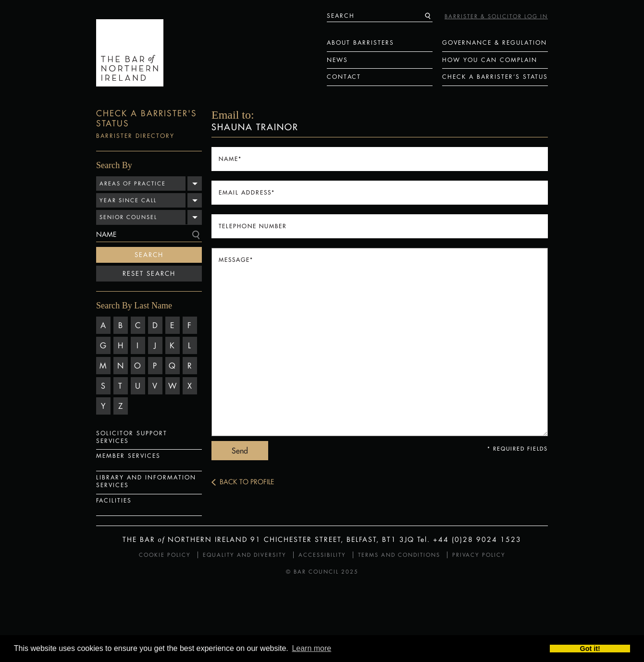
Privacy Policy (479, 555)
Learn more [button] (311, 649)
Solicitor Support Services (132, 437)
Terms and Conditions (399, 555)
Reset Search (149, 273)
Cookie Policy (165, 555)
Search (149, 255)
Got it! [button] (590, 649)
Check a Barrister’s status (495, 77)
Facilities (114, 500)
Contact (344, 77)
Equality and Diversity (245, 555)
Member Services (128, 456)
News (337, 60)
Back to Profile (247, 482)
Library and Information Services (146, 481)
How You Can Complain (490, 60)
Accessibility (322, 555)
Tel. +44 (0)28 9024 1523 (469, 539)
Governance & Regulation (495, 43)
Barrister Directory (135, 136)
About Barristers (360, 43)
